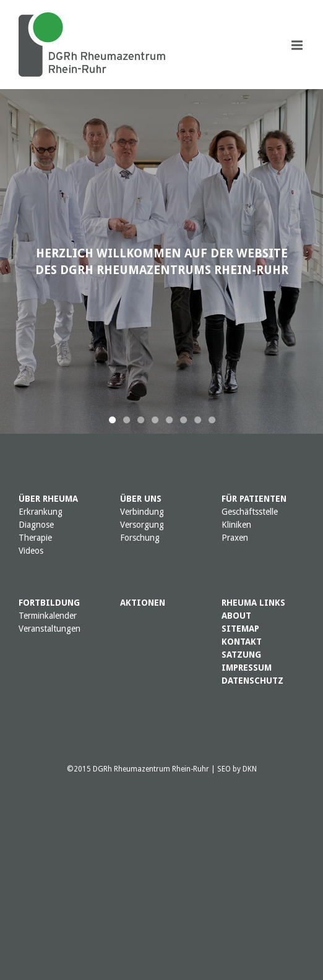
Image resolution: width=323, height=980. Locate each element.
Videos (31, 551)
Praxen (235, 538)
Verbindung (142, 512)
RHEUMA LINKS (253, 603)
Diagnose (36, 525)
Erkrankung (41, 512)
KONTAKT (242, 642)
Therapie (35, 538)
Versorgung (142, 525)
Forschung (140, 538)
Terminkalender (48, 616)
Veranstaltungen (50, 629)
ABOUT (236, 616)
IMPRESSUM (247, 668)
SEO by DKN (237, 769)
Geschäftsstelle (250, 512)
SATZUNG (241, 655)
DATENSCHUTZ (252, 681)
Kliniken (236, 525)
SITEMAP (240, 629)
